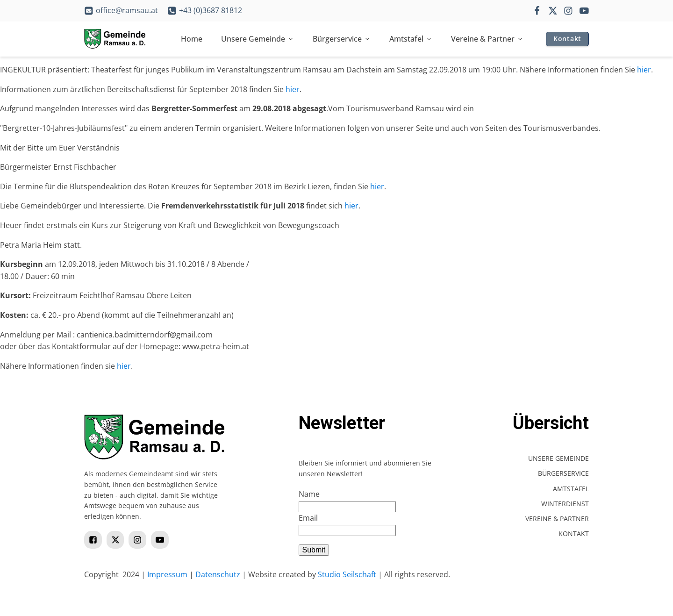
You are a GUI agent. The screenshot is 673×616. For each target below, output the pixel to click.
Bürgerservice (342, 39)
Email (308, 518)
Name (309, 494)
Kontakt (567, 39)
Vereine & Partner (487, 39)
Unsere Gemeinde (258, 39)
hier (644, 70)
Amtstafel (411, 39)
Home (192, 39)
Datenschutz (218, 574)
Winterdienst (565, 504)
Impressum (167, 574)
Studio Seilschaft (347, 574)
